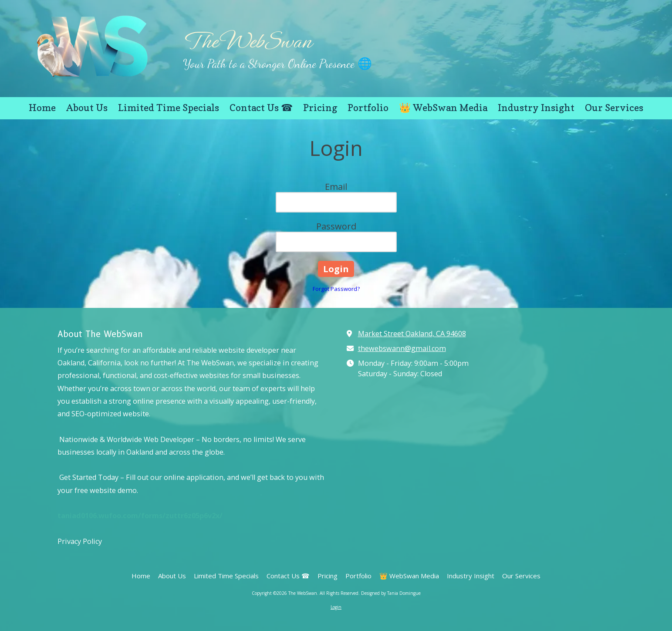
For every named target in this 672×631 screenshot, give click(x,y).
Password (336, 226)
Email (336, 187)
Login (336, 607)
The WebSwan (247, 41)
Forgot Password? (336, 289)
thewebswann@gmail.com (402, 348)
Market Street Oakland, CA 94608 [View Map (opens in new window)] (412, 334)
